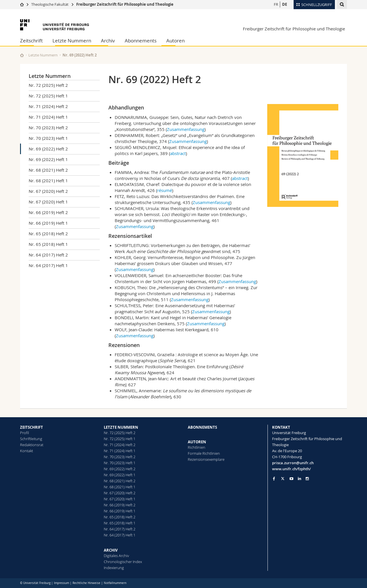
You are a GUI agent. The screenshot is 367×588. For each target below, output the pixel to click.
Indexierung (114, 568)
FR (276, 4)
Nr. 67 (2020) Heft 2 (48, 191)
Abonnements (141, 41)
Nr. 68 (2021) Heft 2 (48, 170)
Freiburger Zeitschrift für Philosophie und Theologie (125, 4)
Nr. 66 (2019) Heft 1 (48, 223)
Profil (25, 433)
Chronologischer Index (123, 562)
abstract (178, 153)
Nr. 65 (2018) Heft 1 (48, 244)
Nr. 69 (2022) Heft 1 (48, 159)
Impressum (62, 583)
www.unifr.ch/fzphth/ (291, 469)
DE (285, 4)
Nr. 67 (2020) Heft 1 (48, 202)
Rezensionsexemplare (206, 459)
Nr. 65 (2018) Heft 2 (48, 234)
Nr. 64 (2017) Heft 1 (48, 265)
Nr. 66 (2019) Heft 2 (48, 212)
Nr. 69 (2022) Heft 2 (48, 149)
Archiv (108, 41)
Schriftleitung (31, 439)
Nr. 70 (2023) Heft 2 (48, 128)
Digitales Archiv (116, 556)
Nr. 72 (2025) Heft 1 (48, 96)
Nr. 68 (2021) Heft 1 (48, 181)
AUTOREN (197, 442)
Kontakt (27, 451)
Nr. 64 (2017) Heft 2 (48, 255)
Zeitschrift (31, 41)
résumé (165, 190)
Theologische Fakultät (50, 4)
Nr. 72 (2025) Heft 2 (48, 85)
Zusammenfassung (186, 129)
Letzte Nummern (72, 41)
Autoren (175, 41)
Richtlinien (197, 447)
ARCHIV (111, 550)
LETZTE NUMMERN (121, 427)
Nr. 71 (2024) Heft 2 (48, 106)
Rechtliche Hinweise (86, 583)
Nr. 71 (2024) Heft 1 (48, 117)
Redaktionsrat (32, 445)
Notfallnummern (115, 583)
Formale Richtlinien (204, 453)
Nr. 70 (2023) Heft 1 (48, 138)
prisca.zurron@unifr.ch (293, 463)
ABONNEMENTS (202, 427)
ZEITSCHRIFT (32, 427)
